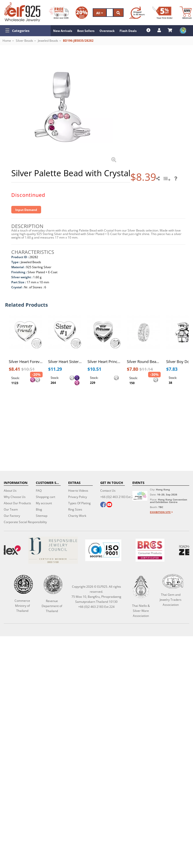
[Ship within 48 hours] (137, 13)
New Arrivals (63, 31)
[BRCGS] (150, 550)
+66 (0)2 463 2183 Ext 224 (118, 497)
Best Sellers (86, 31)
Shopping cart (45, 497)
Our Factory (12, 516)
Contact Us (108, 491)
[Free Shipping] (59, 13)
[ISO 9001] (103, 550)
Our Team (11, 509)
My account (44, 503)
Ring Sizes (75, 509)
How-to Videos (78, 491)
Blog (39, 509)
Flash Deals (128, 31)
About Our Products (17, 503)
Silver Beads (24, 41)
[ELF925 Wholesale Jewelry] (22, 12)
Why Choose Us (15, 497)
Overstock (107, 31)
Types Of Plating (79, 503)
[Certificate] (53, 550)
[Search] (110, 13)
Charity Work (77, 516)
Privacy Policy (78, 497)
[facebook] (103, 505)
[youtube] (109, 505)
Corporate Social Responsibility (25, 522)
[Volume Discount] (82, 13)
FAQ (39, 491)
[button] (25, 31)
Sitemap (42, 516)
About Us (10, 491)
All (100, 13)
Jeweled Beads (48, 41)
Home (7, 41)
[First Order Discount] (162, 13)
